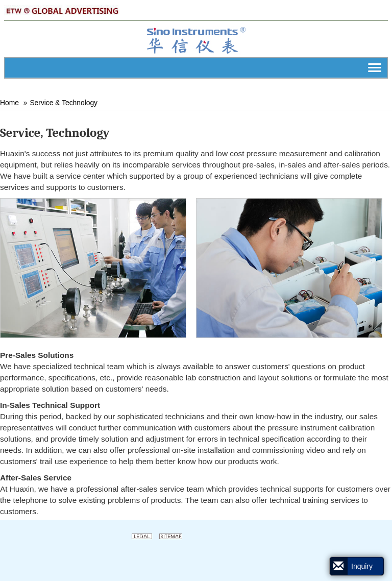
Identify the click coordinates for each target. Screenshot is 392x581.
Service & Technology (64, 103)
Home (9, 103)
